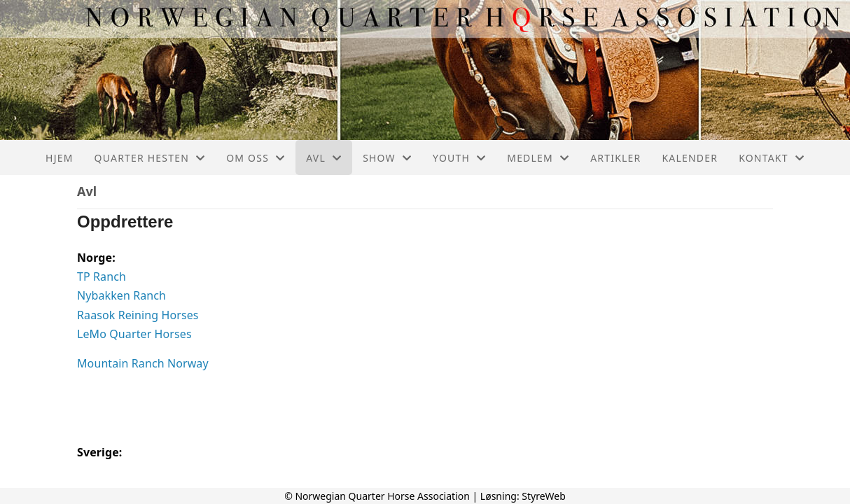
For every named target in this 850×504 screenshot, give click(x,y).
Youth (459, 158)
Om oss (256, 158)
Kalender (690, 158)
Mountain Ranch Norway (143, 363)
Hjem (59, 158)
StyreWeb (544, 496)
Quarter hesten (150, 158)
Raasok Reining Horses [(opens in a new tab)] (138, 315)
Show (387, 158)
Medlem (538, 158)
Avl (324, 158)
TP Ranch (102, 276)
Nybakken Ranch (121, 295)
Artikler (615, 158)
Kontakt (772, 158)
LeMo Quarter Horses (134, 334)
